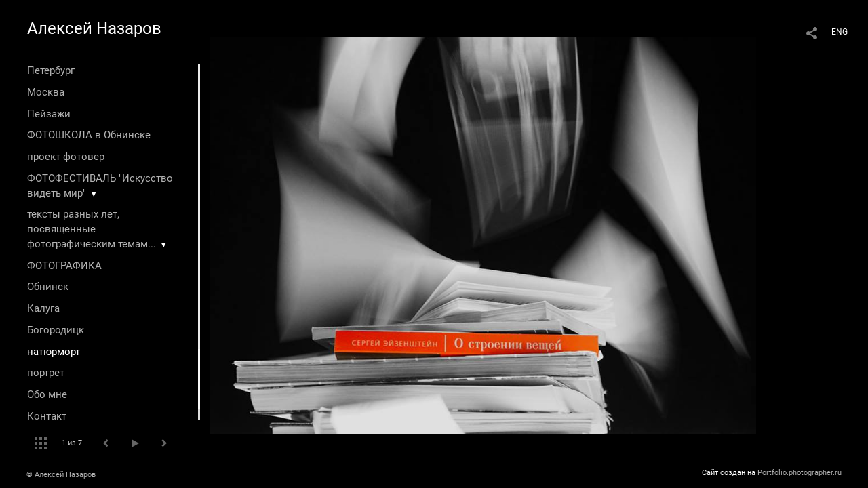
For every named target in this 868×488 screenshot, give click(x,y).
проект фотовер (66, 157)
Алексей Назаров (94, 28)
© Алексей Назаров (61, 475)
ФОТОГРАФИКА (64, 266)
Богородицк (56, 330)
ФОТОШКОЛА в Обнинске (89, 135)
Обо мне (47, 394)
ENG (840, 32)
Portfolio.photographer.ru (800, 473)
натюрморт (54, 352)
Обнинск (48, 287)
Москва (46, 92)
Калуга (43, 308)
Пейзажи (49, 114)
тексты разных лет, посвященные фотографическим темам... (92, 229)
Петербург (51, 70)
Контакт (47, 416)
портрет (46, 373)
